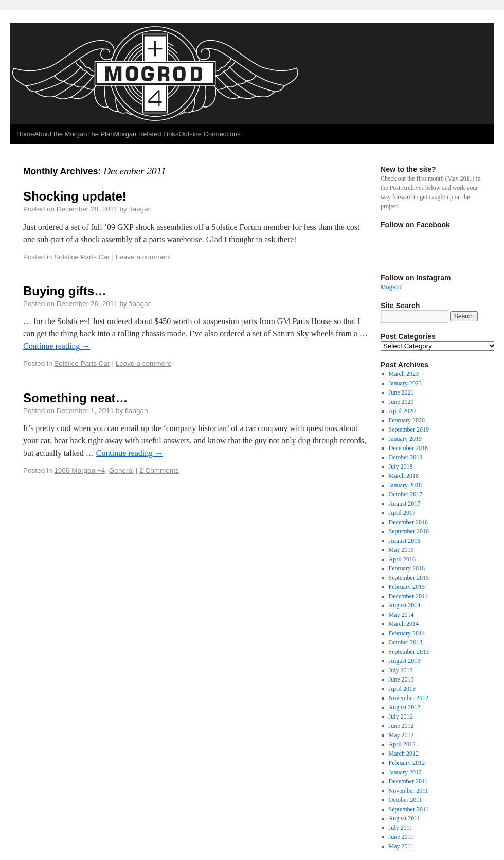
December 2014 (408, 596)
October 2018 (406, 457)
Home (25, 134)
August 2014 (405, 605)
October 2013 (406, 642)
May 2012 (401, 735)
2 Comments (159, 470)
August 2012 (405, 707)
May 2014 (401, 615)
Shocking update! (75, 196)
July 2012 (401, 716)
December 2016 (408, 522)
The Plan (101, 134)
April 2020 (402, 411)
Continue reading (57, 346)
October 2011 (406, 800)
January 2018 (405, 485)
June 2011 (401, 837)
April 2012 (402, 744)
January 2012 (405, 772)
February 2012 (407, 763)
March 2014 (404, 624)
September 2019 (409, 429)
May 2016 (401, 550)
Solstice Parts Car (82, 257)
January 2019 (405, 439)
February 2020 (407, 420)
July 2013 (401, 670)
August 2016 (405, 541)
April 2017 (402, 513)
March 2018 (404, 476)
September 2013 (409, 652)
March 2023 (404, 374)
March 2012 (404, 754)
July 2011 (401, 828)
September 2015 (409, 578)
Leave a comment (143, 257)
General (121, 470)
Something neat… (75, 398)
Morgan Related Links (146, 134)
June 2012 (401, 726)
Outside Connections (209, 134)
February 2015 (407, 587)
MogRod (392, 287)
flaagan (140, 209)
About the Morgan (61, 134)
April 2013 (402, 689)
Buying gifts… (65, 291)
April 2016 (402, 559)
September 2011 (409, 809)
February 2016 (407, 568)
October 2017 (406, 494)
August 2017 (405, 504)
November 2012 (409, 698)
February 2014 (407, 633)
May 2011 (401, 846)
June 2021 (401, 392)
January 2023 (405, 383)
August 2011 (404, 818)
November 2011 (409, 791)
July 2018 (401, 467)
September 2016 (409, 531)
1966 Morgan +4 (79, 470)
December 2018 (408, 448)
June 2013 (401, 679)
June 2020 (401, 402)
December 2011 (408, 781)
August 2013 (405, 661)
